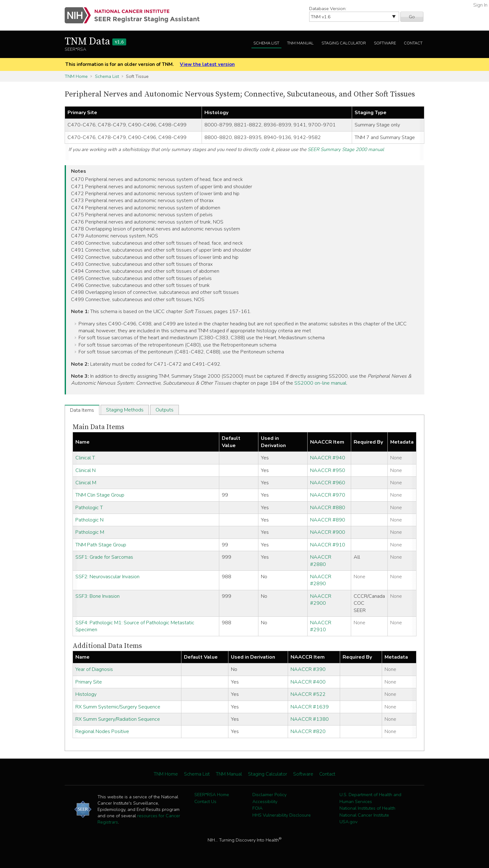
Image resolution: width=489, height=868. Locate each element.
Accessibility (265, 801)
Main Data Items (98, 427)
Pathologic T (89, 508)
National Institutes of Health (367, 808)
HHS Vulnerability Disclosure (282, 815)
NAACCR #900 (328, 532)
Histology (86, 694)
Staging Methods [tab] (125, 410)
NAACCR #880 (328, 508)
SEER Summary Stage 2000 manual (346, 149)
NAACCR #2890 (321, 580)
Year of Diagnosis (94, 669)
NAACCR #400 (308, 682)
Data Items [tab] (82, 410)
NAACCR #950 (328, 470)
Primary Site (89, 682)
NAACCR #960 (328, 483)
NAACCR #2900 (321, 600)
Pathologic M (90, 532)
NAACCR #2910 (321, 626)
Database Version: (328, 9)
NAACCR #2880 (321, 561)
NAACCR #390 (308, 669)
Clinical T (85, 458)
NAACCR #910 (328, 545)
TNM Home (76, 76)
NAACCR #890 (328, 520)
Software (385, 43)
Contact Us (205, 801)
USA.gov (348, 822)
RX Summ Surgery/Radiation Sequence (118, 719)
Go (412, 17)
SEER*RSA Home (212, 795)
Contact (413, 43)
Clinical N (85, 470)
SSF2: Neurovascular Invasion (107, 577)
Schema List (266, 43)
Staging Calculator (344, 43)
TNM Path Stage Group (101, 545)
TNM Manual (300, 43)
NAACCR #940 (328, 458)
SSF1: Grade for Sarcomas (104, 557)
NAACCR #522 (308, 694)
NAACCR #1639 (310, 707)
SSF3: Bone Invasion (97, 596)
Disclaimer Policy (269, 795)
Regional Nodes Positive (102, 731)
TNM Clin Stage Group (100, 495)
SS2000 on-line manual (320, 383)
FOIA (257, 808)
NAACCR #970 (328, 495)
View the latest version (207, 64)
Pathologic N (89, 520)
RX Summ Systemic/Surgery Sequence (118, 707)
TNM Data (95, 42)
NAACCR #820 (308, 731)
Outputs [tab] (165, 410)
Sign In (480, 5)
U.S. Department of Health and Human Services (370, 798)
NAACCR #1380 (310, 719)
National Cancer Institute (364, 815)
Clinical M (86, 483)
